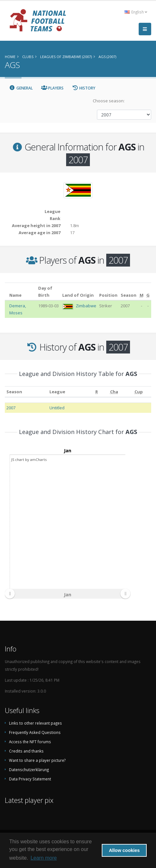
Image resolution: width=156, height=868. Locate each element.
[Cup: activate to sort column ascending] (139, 391)
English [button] (136, 12)
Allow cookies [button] (124, 850)
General (21, 88)
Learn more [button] (44, 858)
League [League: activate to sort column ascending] (57, 392)
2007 (11, 408)
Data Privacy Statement (30, 779)
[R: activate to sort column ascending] (97, 391)
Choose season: (109, 101)
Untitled (57, 408)
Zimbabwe (86, 306)
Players (52, 88)
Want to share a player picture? (37, 760)
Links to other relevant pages (35, 723)
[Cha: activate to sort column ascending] (114, 391)
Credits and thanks (26, 751)
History (84, 88)
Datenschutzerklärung (29, 770)
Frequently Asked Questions (35, 732)
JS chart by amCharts (29, 460)
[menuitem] (67, 594)
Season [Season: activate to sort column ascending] (14, 392)
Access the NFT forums (30, 742)
